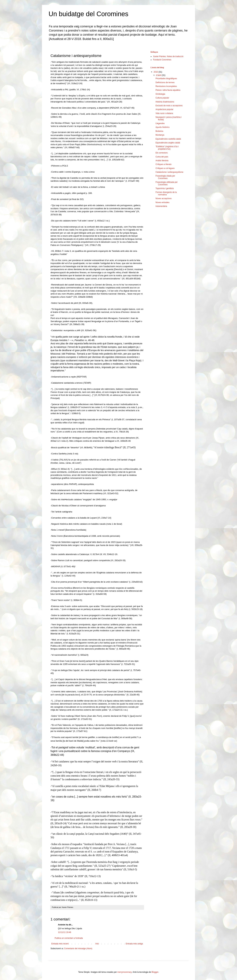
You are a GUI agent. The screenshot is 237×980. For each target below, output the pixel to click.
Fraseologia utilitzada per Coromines (167, 183)
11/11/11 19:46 (65, 932)
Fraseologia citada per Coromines (165, 177)
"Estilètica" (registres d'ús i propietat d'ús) (167, 148)
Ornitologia (160, 94)
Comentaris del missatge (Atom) (78, 948)
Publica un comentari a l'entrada (69, 938)
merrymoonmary (124, 972)
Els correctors (162, 153)
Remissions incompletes (166, 86)
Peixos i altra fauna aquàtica (168, 90)
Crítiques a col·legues (165, 168)
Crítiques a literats (164, 164)
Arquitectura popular (164, 109)
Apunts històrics (163, 127)
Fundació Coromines (162, 60)
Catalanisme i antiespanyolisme (169, 172)
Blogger (155, 972)
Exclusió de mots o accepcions (169, 106)
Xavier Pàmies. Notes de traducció (168, 56)
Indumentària (161, 206)
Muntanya (160, 135)
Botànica (159, 131)
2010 (156, 72)
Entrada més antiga (134, 944)
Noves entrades (162, 202)
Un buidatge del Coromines (88, 14)
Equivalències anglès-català (168, 143)
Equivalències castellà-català (168, 139)
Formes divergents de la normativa (166, 193)
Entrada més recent (60, 944)
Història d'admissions (165, 102)
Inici (97, 944)
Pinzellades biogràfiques (166, 79)
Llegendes (160, 123)
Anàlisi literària (162, 161)
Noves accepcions (164, 198)
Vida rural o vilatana (164, 113)
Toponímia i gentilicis (165, 188)
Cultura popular (162, 98)
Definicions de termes (165, 82)
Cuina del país (162, 157)
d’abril (159, 75)
